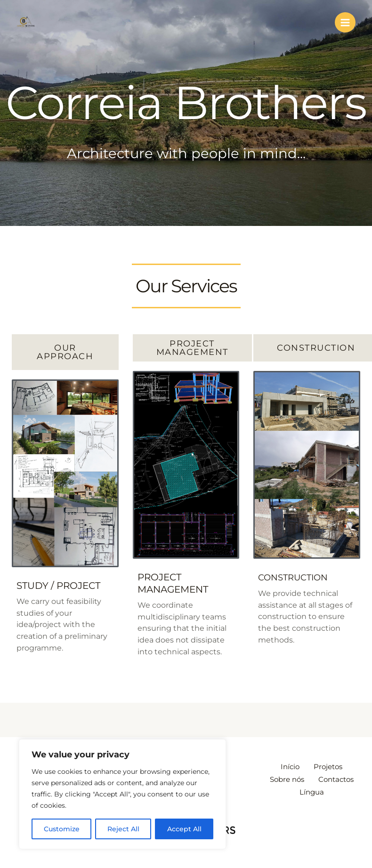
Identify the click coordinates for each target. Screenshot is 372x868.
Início (288, 767)
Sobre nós (311, 779)
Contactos (290, 790)
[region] (122, 794)
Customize (62, 829)
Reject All (123, 829)
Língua (339, 790)
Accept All (184, 829)
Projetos (330, 767)
